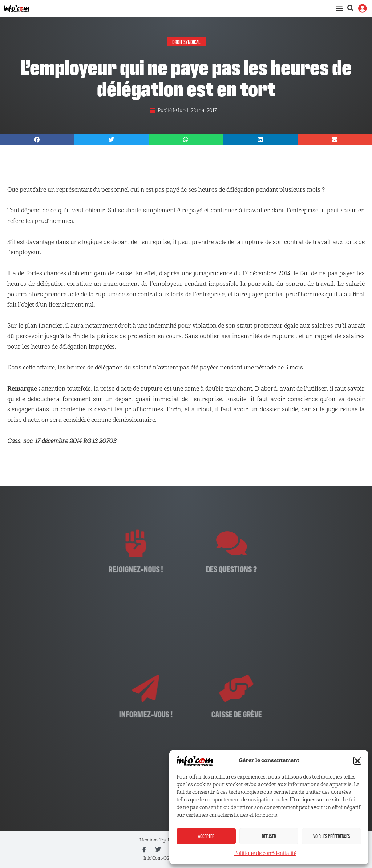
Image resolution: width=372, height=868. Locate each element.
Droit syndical (186, 41)
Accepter (206, 836)
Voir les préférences (332, 836)
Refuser (269, 836)
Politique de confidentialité (265, 853)
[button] (357, 761)
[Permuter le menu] (339, 8)
